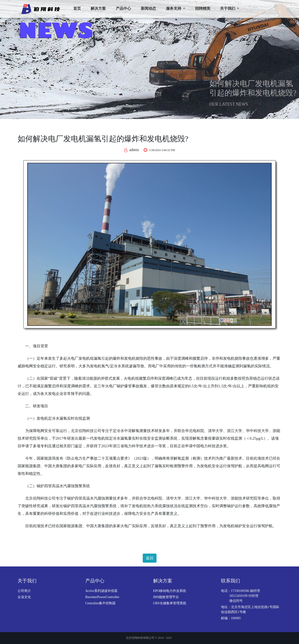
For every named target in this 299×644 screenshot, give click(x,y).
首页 (77, 8)
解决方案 (98, 8)
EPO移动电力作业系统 (170, 591)
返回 (150, 558)
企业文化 (24, 597)
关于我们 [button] (228, 8)
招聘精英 (203, 8)
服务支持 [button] (174, 8)
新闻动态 (148, 8)
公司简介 (24, 591)
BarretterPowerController (102, 597)
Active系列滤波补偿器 (101, 591)
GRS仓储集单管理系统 (170, 603)
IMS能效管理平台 (166, 597)
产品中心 (123, 8)
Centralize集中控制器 (101, 603)
